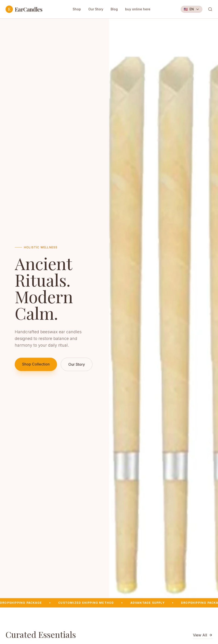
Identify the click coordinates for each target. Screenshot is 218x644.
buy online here (138, 9)
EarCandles (24, 9)
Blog (114, 9)
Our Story (96, 9)
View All (203, 635)
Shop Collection (36, 364)
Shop (77, 9)
